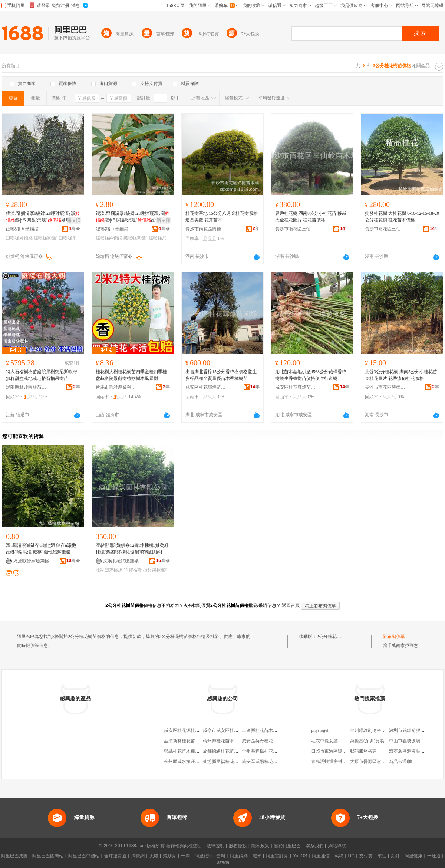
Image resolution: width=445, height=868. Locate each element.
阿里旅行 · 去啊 (210, 856)
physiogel (320, 730)
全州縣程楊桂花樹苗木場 (266, 751)
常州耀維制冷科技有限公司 (377, 730)
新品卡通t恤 (401, 762)
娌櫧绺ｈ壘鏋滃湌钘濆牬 (26, 229)
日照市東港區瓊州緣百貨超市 (340, 751)
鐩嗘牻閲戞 (46, 238)
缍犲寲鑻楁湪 (109, 570)
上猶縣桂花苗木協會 (262, 730)
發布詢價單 (394, 637)
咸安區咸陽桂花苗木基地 (266, 762)
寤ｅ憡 (74, 220)
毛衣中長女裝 (324, 741)
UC (351, 856)
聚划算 (169, 856)
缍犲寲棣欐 (155, 570)
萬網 (339, 856)
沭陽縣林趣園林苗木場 (26, 387)
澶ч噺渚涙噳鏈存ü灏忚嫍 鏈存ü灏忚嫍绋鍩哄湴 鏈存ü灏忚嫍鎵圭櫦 (41, 549)
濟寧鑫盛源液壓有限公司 (413, 751)
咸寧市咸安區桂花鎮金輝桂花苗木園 (238, 730)
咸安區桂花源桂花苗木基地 (191, 730)
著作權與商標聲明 (184, 846)
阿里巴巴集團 (14, 856)
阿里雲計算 (277, 856)
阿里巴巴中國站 (84, 856)
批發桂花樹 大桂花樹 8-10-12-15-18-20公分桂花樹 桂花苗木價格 (402, 217)
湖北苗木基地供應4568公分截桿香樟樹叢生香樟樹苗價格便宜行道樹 (311, 375)
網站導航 (337, 846)
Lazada (222, 862)
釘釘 (395, 856)
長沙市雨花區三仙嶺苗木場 (296, 229)
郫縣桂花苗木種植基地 (186, 751)
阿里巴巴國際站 (48, 856)
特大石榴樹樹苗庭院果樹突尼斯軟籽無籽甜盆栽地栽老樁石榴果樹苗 (42, 375)
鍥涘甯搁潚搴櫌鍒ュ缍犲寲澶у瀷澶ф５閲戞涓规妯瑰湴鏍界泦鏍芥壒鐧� (43, 217)
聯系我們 (314, 846)
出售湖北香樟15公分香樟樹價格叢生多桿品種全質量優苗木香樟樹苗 (221, 375)
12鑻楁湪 (133, 570)
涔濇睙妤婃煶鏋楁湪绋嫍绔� (34, 561)
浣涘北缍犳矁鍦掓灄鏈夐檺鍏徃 (123, 561)
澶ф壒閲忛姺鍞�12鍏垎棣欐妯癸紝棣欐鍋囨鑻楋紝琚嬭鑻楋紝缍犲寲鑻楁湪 (132, 549)
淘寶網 (138, 856)
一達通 (434, 856)
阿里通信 (321, 856)
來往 (382, 856)
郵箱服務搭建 (363, 751)
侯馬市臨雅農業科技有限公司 (116, 387)
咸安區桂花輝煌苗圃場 (206, 387)
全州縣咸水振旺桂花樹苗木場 (193, 762)
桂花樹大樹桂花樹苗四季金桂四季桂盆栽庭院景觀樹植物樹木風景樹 (131, 375)
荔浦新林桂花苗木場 (184, 741)
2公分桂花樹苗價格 (336, 637)
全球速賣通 (115, 856)
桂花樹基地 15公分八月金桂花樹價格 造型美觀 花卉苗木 (222, 217)
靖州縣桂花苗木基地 (223, 741)
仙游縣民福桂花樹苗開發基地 (232, 762)
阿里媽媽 (239, 856)
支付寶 (366, 856)
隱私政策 (260, 846)
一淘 (185, 856)
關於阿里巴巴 (287, 846)
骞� (74, 228)
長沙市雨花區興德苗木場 (206, 229)
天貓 (154, 856)
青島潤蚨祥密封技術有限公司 (340, 762)
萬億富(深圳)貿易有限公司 (376, 741)
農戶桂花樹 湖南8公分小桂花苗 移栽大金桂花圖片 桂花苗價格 (311, 217)
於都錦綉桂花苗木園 (223, 751)
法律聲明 (215, 846)
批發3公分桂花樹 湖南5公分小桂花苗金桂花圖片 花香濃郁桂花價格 (401, 375)
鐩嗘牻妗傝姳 (19, 238)
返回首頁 (291, 605)
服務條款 (238, 846)
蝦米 (257, 856)
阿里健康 (413, 856)
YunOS (300, 856)
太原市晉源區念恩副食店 (375, 762)
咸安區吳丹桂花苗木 (262, 741)
